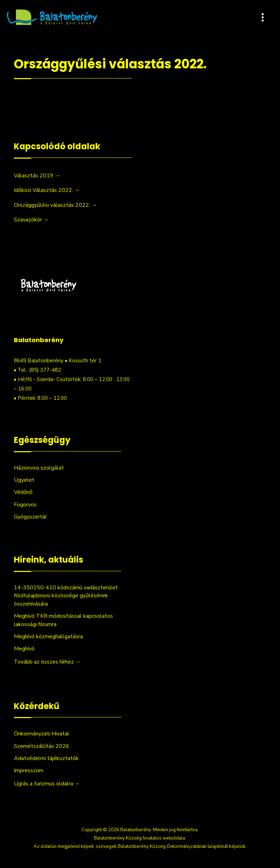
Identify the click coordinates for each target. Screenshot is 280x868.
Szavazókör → (31, 220)
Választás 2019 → (37, 176)
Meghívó (24, 649)
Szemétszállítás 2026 (42, 746)
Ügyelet (24, 480)
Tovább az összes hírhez (47, 662)
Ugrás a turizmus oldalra (47, 784)
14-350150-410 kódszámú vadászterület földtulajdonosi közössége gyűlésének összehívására (66, 596)
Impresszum (29, 770)
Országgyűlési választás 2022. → (55, 205)
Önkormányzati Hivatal (42, 734)
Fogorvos (25, 505)
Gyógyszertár (30, 517)
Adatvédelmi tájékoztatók (46, 758)
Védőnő (23, 492)
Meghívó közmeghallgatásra (48, 637)
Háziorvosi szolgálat (39, 468)
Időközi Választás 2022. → (47, 190)
